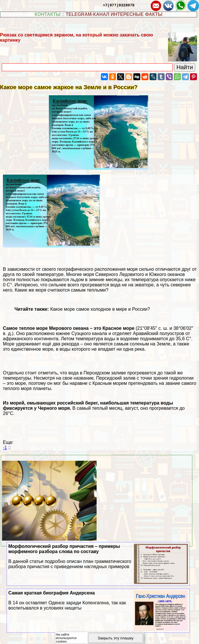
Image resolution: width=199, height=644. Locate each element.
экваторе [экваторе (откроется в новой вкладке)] (144, 285)
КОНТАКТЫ (48, 14)
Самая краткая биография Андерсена (98, 601)
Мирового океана (69, 328)
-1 (5, 448)
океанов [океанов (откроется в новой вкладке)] (176, 274)
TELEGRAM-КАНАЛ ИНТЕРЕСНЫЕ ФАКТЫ (114, 14)
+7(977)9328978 (119, 5)
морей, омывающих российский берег (54, 403)
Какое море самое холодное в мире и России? (100, 309)
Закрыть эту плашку (116, 638)
